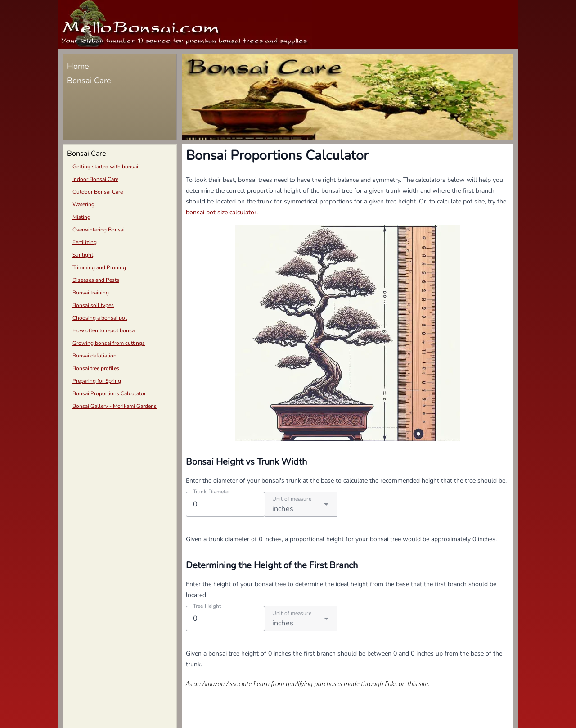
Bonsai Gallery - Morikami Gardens (115, 406)
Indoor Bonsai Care (95, 179)
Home (78, 66)
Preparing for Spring (97, 381)
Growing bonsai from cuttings (109, 343)
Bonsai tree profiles (96, 368)
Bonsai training (91, 293)
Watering (83, 204)
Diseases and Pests (96, 280)
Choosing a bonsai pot (100, 318)
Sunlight (83, 255)
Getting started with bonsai (105, 167)
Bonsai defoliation (94, 356)
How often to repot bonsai (104, 330)
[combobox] (301, 504)
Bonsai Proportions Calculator (109, 393)
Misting (81, 217)
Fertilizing (85, 242)
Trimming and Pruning (99, 267)
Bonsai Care (89, 81)
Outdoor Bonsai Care (98, 192)
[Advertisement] (120, 478)
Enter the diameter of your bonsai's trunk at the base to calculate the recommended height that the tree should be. (346, 481)
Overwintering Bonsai (99, 230)
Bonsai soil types (93, 305)
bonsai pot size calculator (221, 212)
